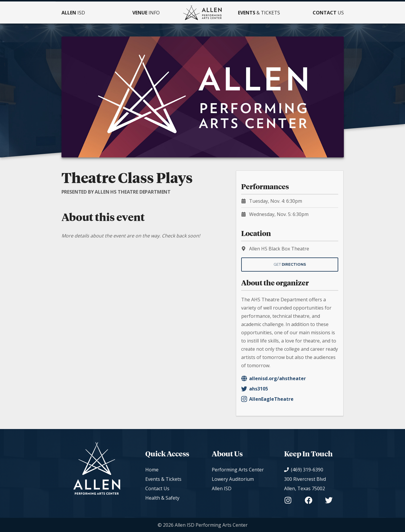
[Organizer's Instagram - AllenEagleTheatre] (290, 399)
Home (152, 470)
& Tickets (259, 13)
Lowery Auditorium (233, 479)
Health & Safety (162, 498)
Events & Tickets (163, 479)
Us (328, 13)
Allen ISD (222, 488)
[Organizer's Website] (290, 378)
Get (290, 264)
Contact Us (157, 488)
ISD (73, 13)
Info (146, 13)
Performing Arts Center (238, 470)
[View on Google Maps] (308, 484)
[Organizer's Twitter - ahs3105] (290, 389)
